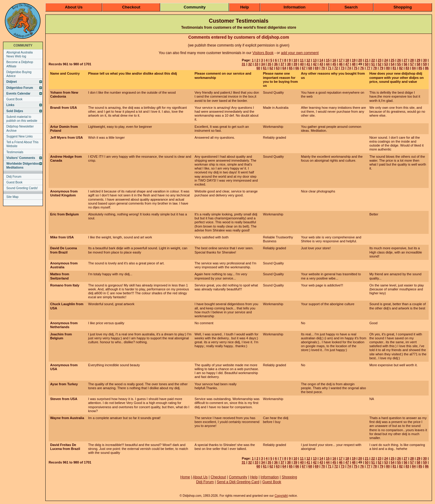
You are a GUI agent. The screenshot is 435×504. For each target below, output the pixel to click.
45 (334, 64)
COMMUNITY (23, 45)
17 (341, 60)
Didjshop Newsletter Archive (20, 128)
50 (367, 64)
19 (354, 60)
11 (302, 60)
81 (394, 68)
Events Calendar (18, 94)
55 (399, 64)
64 (284, 68)
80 (388, 68)
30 (425, 60)
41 (308, 64)
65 (291, 68)
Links (10, 105)
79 (382, 68)
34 (263, 64)
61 (265, 68)
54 (392, 64)
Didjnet (12, 82)
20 (360, 60)
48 (354, 64)
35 (269, 64)
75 (356, 68)
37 (282, 64)
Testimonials (15, 152)
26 (399, 60)
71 (330, 68)
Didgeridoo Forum (20, 88)
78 (375, 68)
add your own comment (300, 53)
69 (317, 68)
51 (373, 64)
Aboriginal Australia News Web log (19, 54)
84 (414, 68)
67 (304, 68)
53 (386, 64)
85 (420, 68)
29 (418, 60)
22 (373, 60)
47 (347, 64)
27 (405, 60)
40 (302, 64)
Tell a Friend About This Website (22, 144)
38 (289, 64)
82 (401, 68)
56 (405, 64)
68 (310, 68)
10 (295, 60)
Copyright (281, 496)
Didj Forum (14, 177)
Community (195, 7)
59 (425, 64)
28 (412, 60)
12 (308, 60)
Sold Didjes (15, 111)
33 (256, 64)
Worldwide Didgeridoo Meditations (23, 166)
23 (379, 60)
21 (367, 60)
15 (328, 60)
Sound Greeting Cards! (22, 188)
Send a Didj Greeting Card (238, 482)
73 (343, 68)
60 (258, 68)
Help (245, 7)
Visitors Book (263, 53)
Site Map (12, 197)
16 (334, 60)
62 (271, 68)
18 (347, 60)
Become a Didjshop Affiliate (20, 64)
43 (321, 64)
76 (362, 68)
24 (386, 60)
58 (418, 64)
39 (295, 64)
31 (243, 64)
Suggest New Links (19, 136)
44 (328, 64)
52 (379, 64)
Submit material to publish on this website (22, 119)
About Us (74, 7)
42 (315, 64)
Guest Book (14, 99)
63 (278, 68)
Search (351, 7)
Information (295, 7)
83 (407, 68)
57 (412, 64)
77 (369, 68)
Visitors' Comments (21, 158)
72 (336, 68)
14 (321, 60)
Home (185, 477)
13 (315, 60)
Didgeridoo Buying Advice (19, 74)
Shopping (403, 7)
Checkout (131, 7)
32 (250, 64)
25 (392, 60)
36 (276, 64)
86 (427, 68)
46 (341, 64)
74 (349, 68)
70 (323, 68)
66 (297, 68)
